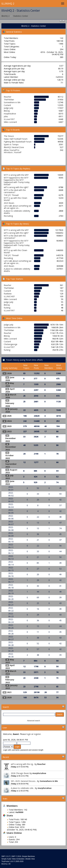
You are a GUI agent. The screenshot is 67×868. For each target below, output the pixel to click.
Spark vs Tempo (11, 144)
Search (6, 707)
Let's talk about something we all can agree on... (18, 207)
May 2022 (10, 661)
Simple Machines (28, 856)
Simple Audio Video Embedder (13, 859)
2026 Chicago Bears (20, 773)
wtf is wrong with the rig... (22, 764)
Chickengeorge (11, 344)
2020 (9, 697)
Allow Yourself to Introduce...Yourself (13, 151)
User (5, 728)
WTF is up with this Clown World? (15, 199)
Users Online (14, 833)
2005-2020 (19, 861)
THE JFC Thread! (11, 195)
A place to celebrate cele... (23, 788)
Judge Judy (9, 108)
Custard (7, 105)
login (29, 734)
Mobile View (30, 859)
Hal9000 (59, 77)
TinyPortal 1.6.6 (7, 861)
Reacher (41, 764)
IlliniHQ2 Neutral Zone (14, 147)
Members (12, 806)
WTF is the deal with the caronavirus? (15, 191)
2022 (9, 431)
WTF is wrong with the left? (16, 175)
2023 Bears (9, 203)
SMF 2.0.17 (6, 856)
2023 (9, 426)
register (37, 734)
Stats (5, 799)
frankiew (8, 294)
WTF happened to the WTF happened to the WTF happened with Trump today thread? (17, 181)
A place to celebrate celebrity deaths (17, 212)
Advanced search (33, 721)
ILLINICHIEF (9, 296)
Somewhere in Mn (49, 781)
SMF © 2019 (16, 856)
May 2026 (10, 385)
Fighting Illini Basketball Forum (18, 142)
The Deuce (9, 136)
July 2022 (9, 477)
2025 (9, 416)
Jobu (6, 116)
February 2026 (10, 405)
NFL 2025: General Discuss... (24, 781)
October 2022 (10, 457)
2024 (9, 421)
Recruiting (8, 216)
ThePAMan (9, 100)
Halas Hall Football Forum (16, 139)
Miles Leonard (10, 122)
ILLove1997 (9, 119)
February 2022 (10, 681)
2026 (9, 373)
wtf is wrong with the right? (16, 187)
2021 (9, 692)
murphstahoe (39, 773)
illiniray (7, 111)
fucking (7, 308)
